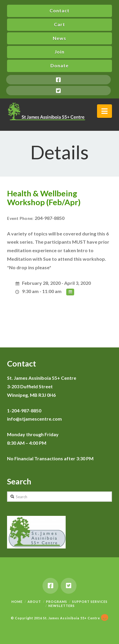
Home (17, 602)
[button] (104, 111)
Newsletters (62, 606)
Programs (57, 602)
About (34, 602)
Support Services (90, 602)
